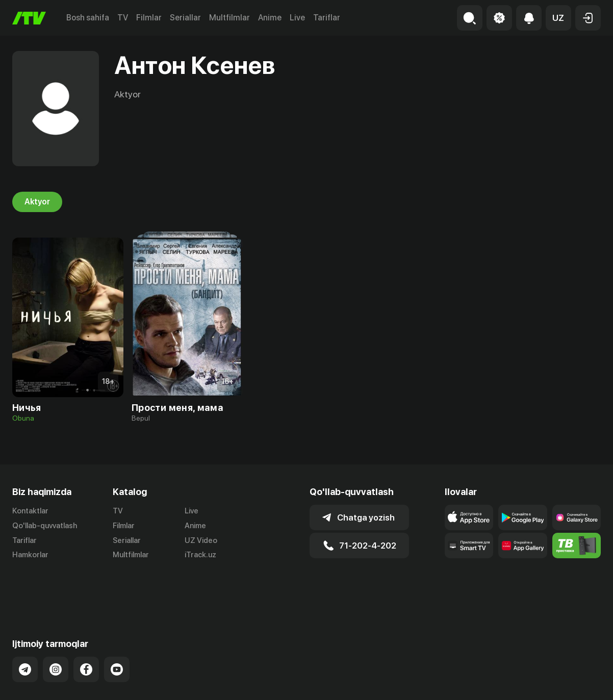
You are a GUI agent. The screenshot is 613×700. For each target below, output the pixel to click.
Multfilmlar (229, 18)
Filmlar (149, 18)
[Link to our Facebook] (86, 629)
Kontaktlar (30, 511)
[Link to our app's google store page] (522, 517)
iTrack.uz (200, 555)
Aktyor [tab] (37, 202)
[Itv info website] (577, 546)
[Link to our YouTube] (117, 629)
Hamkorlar (30, 555)
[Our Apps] (469, 546)
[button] (558, 18)
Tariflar (327, 18)
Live (297, 18)
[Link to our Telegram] (25, 629)
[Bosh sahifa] (29, 18)
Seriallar (185, 18)
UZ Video (201, 540)
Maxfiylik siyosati (571, 681)
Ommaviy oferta (502, 681)
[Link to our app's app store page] (469, 517)
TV (123, 18)
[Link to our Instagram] (56, 629)
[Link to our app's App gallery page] (522, 546)
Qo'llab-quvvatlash (45, 526)
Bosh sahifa (88, 18)
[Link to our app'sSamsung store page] (577, 517)
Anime (270, 18)
